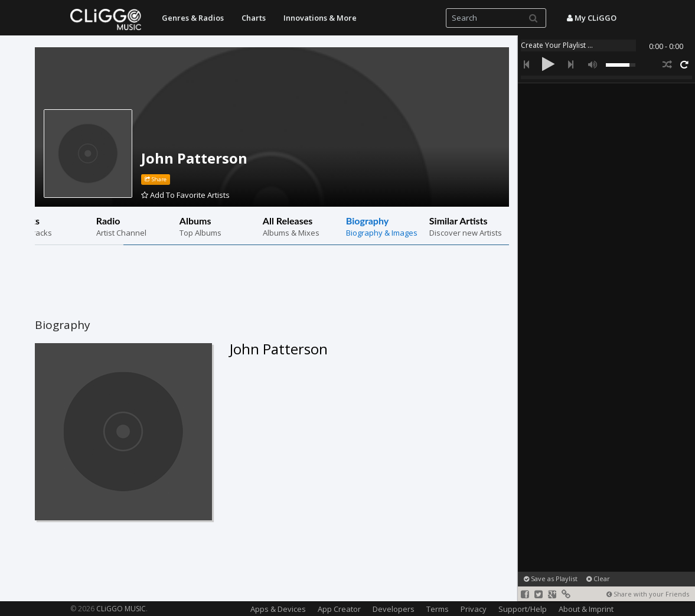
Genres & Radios (193, 18)
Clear (598, 578)
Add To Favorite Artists (185, 195)
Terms (438, 609)
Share (156, 179)
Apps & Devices (278, 609)
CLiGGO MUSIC (121, 609)
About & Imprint (586, 609)
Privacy (474, 609)
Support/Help (523, 609)
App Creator (339, 609)
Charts (254, 18)
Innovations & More (320, 18)
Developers (394, 609)
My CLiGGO (592, 18)
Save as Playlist (551, 578)
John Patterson (194, 158)
